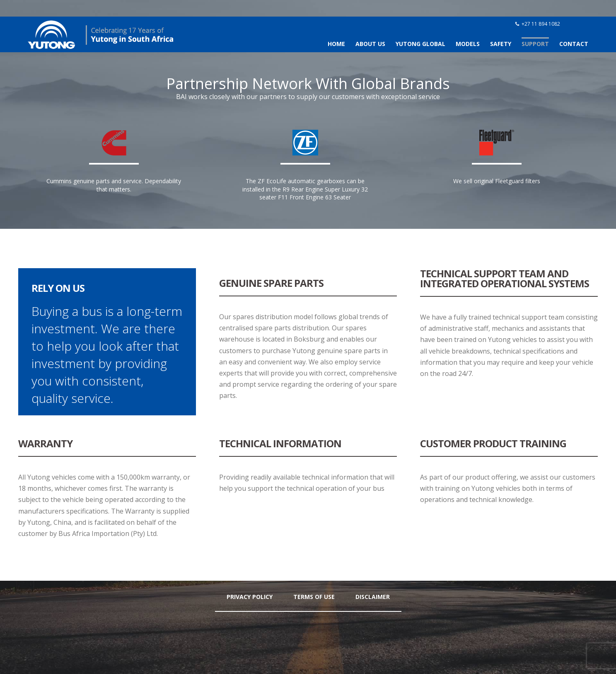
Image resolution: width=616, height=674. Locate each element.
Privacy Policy (250, 597)
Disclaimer (373, 597)
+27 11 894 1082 (541, 24)
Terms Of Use (314, 597)
